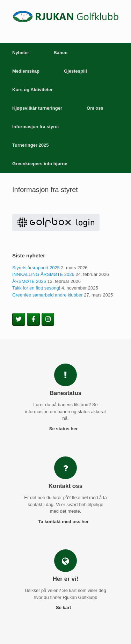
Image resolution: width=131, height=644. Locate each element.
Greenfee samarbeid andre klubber (48, 295)
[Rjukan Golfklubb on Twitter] (19, 320)
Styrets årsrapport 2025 (36, 268)
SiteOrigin (65, 630)
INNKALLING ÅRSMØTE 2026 (43, 274)
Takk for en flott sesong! (36, 288)
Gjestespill (75, 71)
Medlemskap (26, 71)
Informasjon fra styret (36, 127)
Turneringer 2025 (31, 145)
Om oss (95, 108)
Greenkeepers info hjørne (40, 164)
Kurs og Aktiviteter (32, 90)
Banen (60, 53)
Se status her (65, 429)
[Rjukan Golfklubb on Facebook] (33, 320)
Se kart (65, 608)
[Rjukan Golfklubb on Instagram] (48, 320)
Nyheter (21, 53)
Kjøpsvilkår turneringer (37, 108)
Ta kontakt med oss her (66, 522)
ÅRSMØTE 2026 (29, 281)
